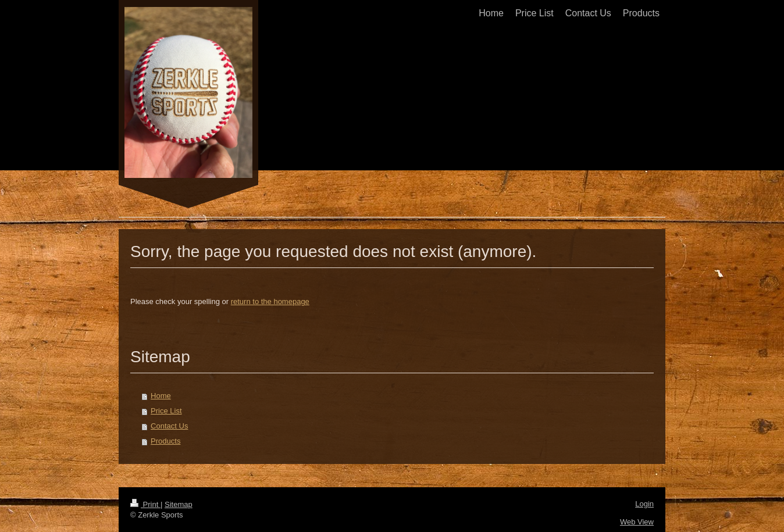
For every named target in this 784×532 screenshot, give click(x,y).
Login (644, 504)
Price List (166, 411)
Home (161, 396)
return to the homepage (270, 301)
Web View (637, 522)
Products (165, 441)
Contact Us (169, 426)
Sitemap (179, 504)
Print (145, 504)
